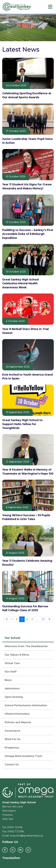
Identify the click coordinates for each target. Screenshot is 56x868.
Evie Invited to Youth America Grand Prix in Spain (27, 377)
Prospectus (12, 748)
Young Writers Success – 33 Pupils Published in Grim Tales (26, 517)
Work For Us (12, 739)
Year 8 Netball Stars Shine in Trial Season (25, 331)
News (8, 680)
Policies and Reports (18, 722)
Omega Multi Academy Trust (23, 756)
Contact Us (12, 765)
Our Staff (11, 672)
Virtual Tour (12, 663)
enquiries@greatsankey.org (26, 836)
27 (43, 619)
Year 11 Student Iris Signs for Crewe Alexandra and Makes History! (27, 186)
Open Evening (14, 697)
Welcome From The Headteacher (26, 646)
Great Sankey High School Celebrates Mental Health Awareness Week (20, 283)
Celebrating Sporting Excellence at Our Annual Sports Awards (27, 95)
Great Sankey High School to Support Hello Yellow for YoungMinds (22, 424)
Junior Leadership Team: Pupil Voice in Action (28, 141)
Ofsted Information (17, 714)
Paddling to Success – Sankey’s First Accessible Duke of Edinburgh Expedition (28, 234)
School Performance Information (26, 705)
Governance (12, 731)
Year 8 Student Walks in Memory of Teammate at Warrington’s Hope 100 (28, 471)
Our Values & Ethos (17, 655)
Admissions (12, 689)
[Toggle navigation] (50, 7)
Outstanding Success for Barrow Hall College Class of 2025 (25, 608)
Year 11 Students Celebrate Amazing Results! (27, 563)
